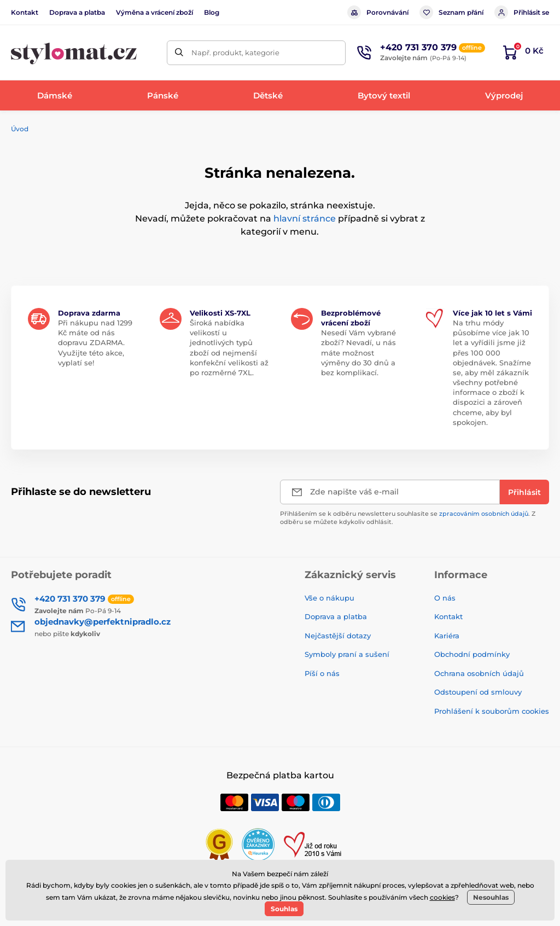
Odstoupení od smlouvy (478, 692)
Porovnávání (378, 12)
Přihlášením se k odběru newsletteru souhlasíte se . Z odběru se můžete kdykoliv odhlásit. (408, 518)
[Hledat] (179, 53)
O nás (445, 598)
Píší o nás (322, 673)
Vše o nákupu (329, 598)
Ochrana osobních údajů (479, 673)
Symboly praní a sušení (347, 654)
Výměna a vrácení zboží (154, 12)
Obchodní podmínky (472, 654)
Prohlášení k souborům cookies (492, 711)
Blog (212, 12)
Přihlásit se (522, 12)
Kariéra (447, 636)
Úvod (20, 129)
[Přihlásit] (524, 492)
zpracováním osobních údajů (484, 514)
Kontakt (25, 12)
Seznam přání (451, 12)
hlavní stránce (305, 219)
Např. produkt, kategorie (235, 53)
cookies (442, 897)
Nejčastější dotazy (338, 636)
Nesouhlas (491, 897)
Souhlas (284, 909)
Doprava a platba (77, 12)
